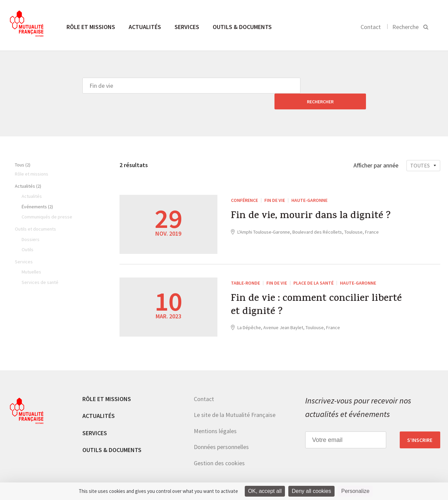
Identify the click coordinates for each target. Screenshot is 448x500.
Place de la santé (313, 267)
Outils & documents (242, 27)
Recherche (405, 27)
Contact (371, 27)
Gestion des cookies (219, 447)
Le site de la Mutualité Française (235, 399)
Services (187, 27)
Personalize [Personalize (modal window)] (355, 491)
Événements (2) (37, 191)
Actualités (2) (28, 170)
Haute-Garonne (309, 184)
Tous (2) (23, 149)
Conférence (244, 184)
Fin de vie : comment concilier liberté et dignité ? (301, 290)
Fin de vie (275, 184)
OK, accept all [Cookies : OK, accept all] (265, 491)
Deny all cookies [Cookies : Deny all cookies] (311, 491)
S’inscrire (420, 424)
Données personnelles (221, 431)
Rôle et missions (91, 27)
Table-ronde (245, 267)
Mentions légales (215, 415)
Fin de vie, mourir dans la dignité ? (312, 201)
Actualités (145, 27)
